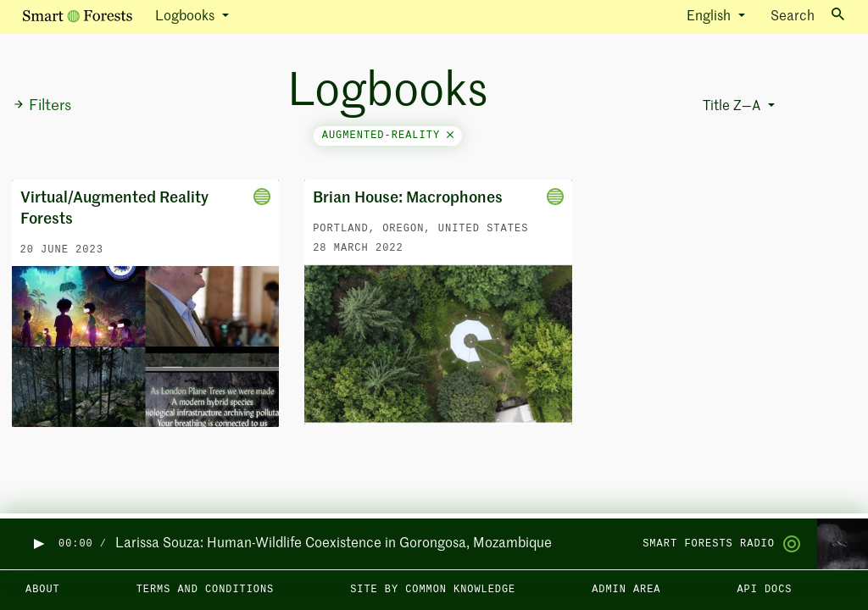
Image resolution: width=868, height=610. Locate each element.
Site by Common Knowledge (433, 590)
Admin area (626, 590)
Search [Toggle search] (807, 16)
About (43, 590)
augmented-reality (388, 136)
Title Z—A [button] (733, 107)
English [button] (710, 17)
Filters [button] (42, 106)
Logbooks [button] (186, 17)
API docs (764, 590)
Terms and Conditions (206, 590)
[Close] (450, 136)
